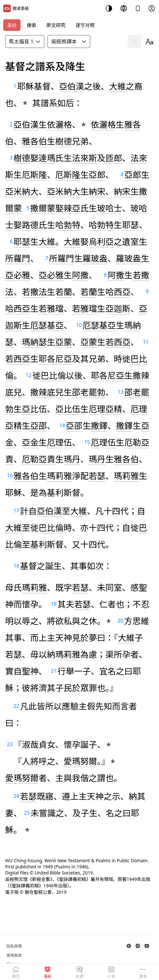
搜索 (31, 25)
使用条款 (14, 955)
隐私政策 (14, 946)
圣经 (12, 25)
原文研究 (56, 25)
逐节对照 (85, 25)
